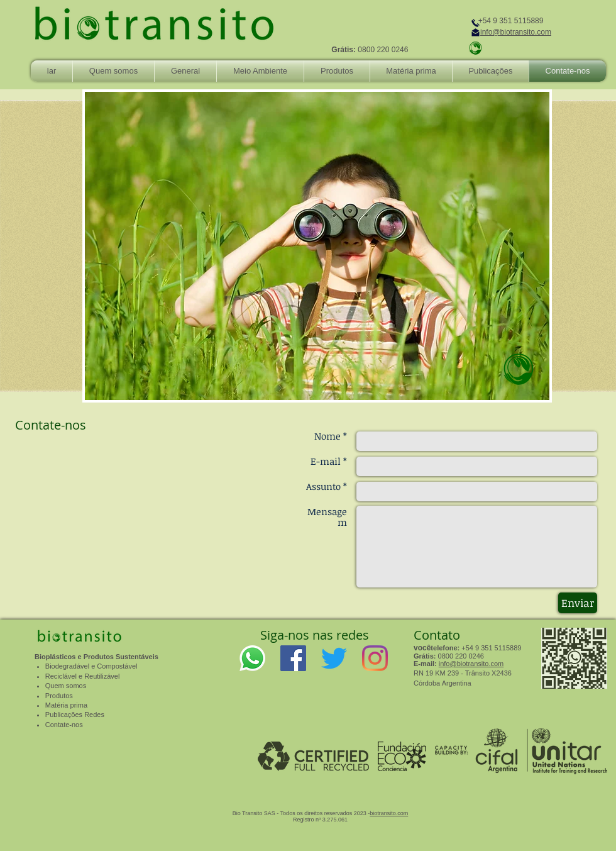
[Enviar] (578, 603)
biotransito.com (389, 813)
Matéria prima (66, 705)
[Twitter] (334, 658)
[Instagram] (375, 658)
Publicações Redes (75, 715)
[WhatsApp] (252, 658)
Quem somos (66, 686)
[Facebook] (293, 658)
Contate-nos (64, 725)
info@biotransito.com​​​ (471, 664)
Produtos (59, 696)
